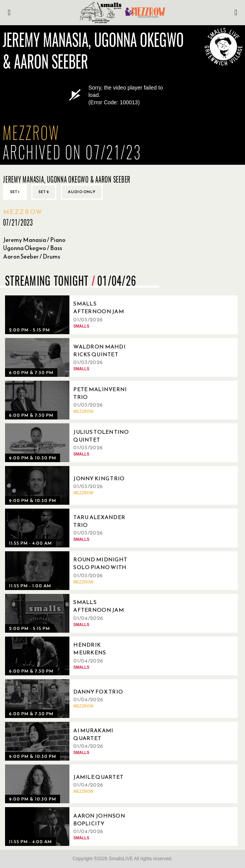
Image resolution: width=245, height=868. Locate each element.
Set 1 (15, 192)
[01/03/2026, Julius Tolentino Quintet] (71, 443)
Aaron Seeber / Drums (32, 256)
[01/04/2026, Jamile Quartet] (71, 784)
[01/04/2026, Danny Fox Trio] (71, 699)
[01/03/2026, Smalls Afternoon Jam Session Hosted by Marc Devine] (71, 315)
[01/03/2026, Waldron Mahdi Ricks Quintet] (71, 357)
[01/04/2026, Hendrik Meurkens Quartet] (71, 656)
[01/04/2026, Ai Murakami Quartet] (71, 741)
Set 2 (44, 192)
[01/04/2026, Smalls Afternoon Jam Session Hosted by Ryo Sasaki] (71, 613)
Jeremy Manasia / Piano (34, 240)
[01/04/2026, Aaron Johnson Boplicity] (71, 827)
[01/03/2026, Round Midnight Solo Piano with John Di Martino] (71, 571)
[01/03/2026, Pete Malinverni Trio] (71, 400)
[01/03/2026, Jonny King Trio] (71, 485)
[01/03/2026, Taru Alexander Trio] (71, 528)
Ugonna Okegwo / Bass (33, 248)
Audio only (82, 192)
